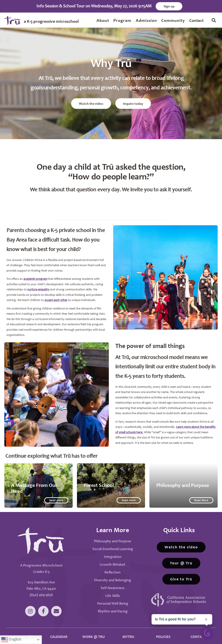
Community (173, 21)
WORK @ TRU (94, 634)
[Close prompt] (206, 619)
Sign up (169, 6)
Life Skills (113, 593)
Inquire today (133, 102)
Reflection (113, 569)
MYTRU (128, 634)
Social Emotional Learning (113, 546)
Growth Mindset (113, 562)
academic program (35, 276)
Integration (113, 554)
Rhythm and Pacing (113, 608)
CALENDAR (59, 634)
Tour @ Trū (181, 560)
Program (122, 21)
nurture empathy (38, 287)
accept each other (56, 297)
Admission (146, 21)
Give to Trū (181, 576)
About (103, 21)
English (11, 640)
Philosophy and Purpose (113, 538)
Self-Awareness (113, 585)
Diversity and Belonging (113, 577)
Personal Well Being (113, 601)
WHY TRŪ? (24, 634)
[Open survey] (207, 633)
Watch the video (91, 102)
